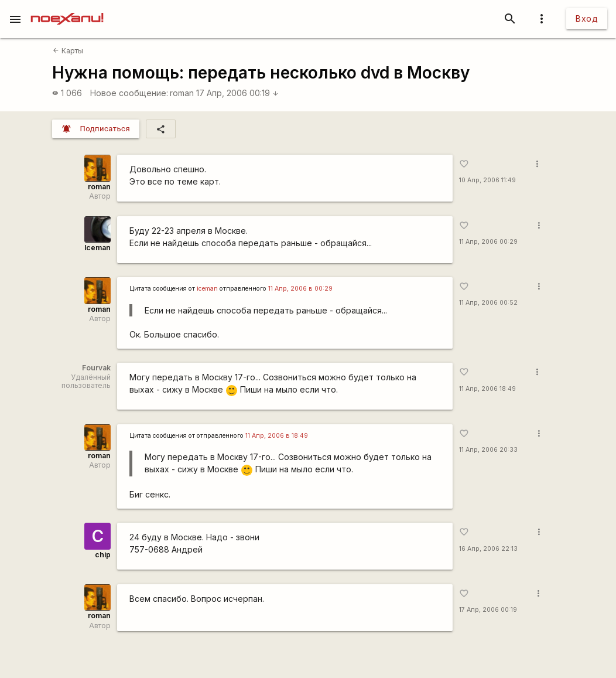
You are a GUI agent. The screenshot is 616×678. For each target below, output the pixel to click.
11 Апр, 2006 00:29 (488, 242)
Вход (587, 18)
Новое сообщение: (129, 93)
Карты (68, 51)
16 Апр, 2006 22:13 (488, 549)
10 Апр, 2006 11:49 (487, 180)
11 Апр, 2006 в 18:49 (277, 436)
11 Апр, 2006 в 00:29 (300, 289)
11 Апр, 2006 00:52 (488, 303)
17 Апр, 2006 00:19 (237, 93)
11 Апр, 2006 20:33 (488, 450)
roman (182, 93)
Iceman (97, 248)
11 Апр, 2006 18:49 (487, 389)
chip (103, 555)
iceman (207, 289)
